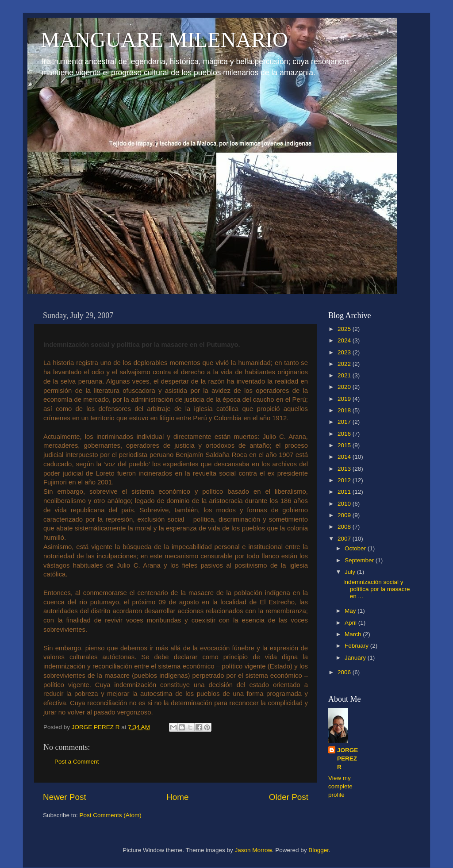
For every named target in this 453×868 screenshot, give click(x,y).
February (357, 646)
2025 (345, 329)
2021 (345, 375)
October (356, 548)
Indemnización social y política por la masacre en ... (377, 589)
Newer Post (65, 797)
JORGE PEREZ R (347, 759)
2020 (345, 387)
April (351, 623)
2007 (345, 539)
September (360, 560)
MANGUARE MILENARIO (164, 40)
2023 (345, 352)
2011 (345, 492)
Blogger (319, 850)
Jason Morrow (253, 850)
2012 (345, 480)
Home (177, 797)
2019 (345, 399)
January (356, 658)
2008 (345, 527)
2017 (345, 422)
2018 (345, 410)
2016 (345, 434)
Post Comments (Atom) (111, 815)
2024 (345, 340)
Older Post (289, 797)
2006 (345, 672)
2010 (345, 504)
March (354, 634)
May (351, 611)
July (351, 572)
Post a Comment (77, 762)
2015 (345, 445)
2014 (345, 457)
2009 (345, 515)
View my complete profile (340, 786)
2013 (345, 469)
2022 (345, 364)
